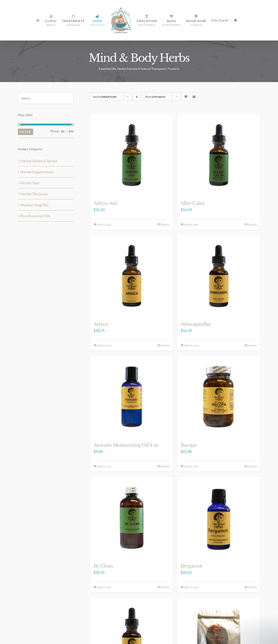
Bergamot (191, 566)
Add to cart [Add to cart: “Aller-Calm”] (191, 224)
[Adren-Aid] (132, 155)
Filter (25, 132)
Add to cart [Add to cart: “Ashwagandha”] (191, 345)
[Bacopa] (219, 397)
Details (165, 224)
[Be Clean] (132, 518)
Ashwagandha (195, 324)
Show (155, 97)
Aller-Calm (192, 203)
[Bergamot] (219, 518)
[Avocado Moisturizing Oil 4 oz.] (132, 397)
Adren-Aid (105, 203)
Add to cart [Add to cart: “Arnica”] (104, 345)
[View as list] (194, 97)
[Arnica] (132, 276)
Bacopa (188, 445)
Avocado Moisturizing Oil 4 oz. (126, 445)
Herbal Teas (30, 183)
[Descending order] (137, 97)
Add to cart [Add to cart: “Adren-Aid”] (104, 224)
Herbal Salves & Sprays (39, 161)
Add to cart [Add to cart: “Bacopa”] (191, 466)
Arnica (101, 324)
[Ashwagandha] (219, 276)
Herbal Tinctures (34, 194)
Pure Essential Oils (35, 216)
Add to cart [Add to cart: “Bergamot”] (191, 587)
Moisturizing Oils (34, 205)
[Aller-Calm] (219, 155)
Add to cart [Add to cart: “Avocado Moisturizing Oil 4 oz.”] (104, 466)
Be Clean (103, 566)
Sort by (105, 97)
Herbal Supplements (37, 172)
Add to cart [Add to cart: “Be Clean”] (104, 587)
